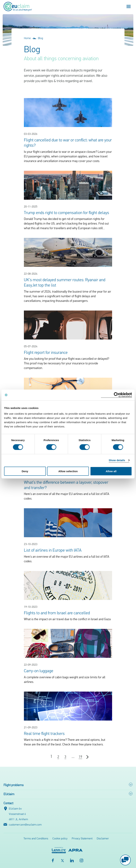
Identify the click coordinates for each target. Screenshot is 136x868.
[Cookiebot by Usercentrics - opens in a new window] (116, 395)
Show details (117, 460)
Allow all (111, 471)
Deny (25, 471)
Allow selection (68, 471)
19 (80, 757)
